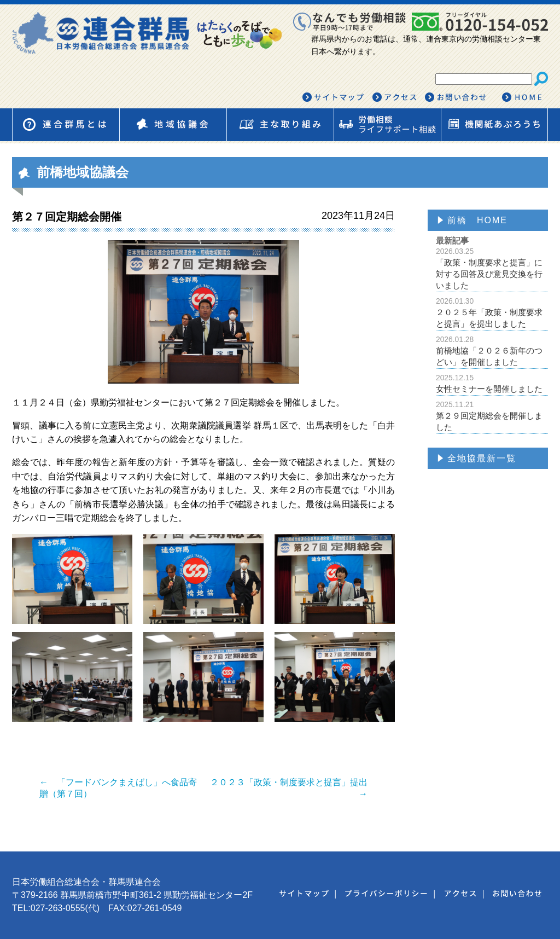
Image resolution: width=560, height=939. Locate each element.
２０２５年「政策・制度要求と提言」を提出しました (492, 312)
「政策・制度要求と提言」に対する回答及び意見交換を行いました (492, 268)
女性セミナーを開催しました (492, 383)
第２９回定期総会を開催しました (492, 416)
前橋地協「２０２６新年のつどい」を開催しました (492, 351)
